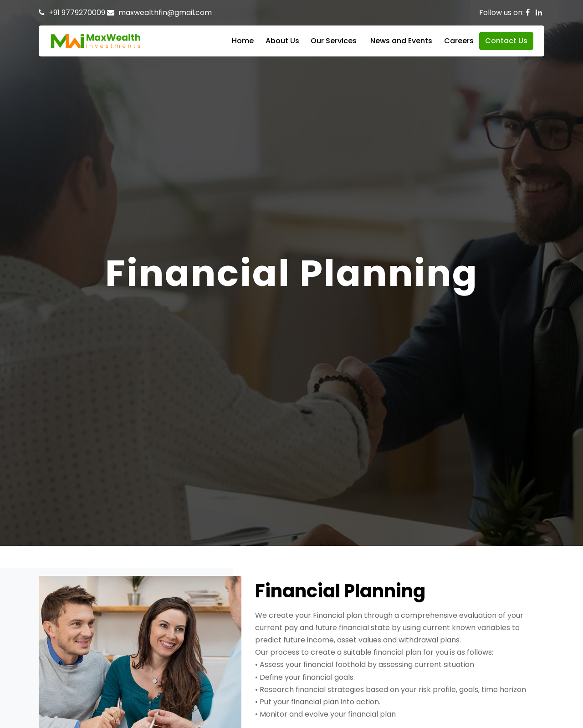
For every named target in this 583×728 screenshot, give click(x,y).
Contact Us (506, 41)
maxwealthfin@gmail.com (165, 13)
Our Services (334, 41)
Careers (459, 41)
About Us (282, 41)
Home (243, 41)
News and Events (401, 41)
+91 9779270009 (77, 13)
